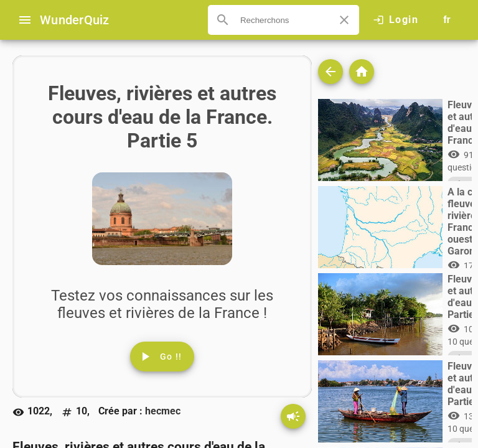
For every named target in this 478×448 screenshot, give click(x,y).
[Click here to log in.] (396, 20)
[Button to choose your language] (447, 20)
